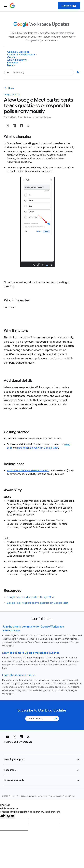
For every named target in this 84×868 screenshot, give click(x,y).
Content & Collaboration (22, 55)
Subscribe (69, 6)
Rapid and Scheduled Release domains (28, 471)
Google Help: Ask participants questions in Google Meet (38, 603)
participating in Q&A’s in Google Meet (38, 448)
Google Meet (10, 117)
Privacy (66, 796)
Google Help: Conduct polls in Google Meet (31, 597)
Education (14, 63)
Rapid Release (25, 117)
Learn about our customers (19, 675)
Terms (73, 796)
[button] (42, 760)
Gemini (12, 57)
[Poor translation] (11, 816)
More (11, 66)
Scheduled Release (42, 117)
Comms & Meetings (19, 52)
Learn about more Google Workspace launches (31, 653)
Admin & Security (18, 60)
